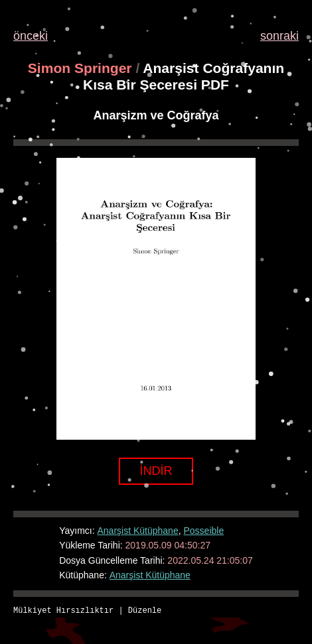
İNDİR (156, 471)
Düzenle (145, 611)
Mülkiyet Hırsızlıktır (63, 611)
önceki (31, 36)
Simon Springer (80, 68)
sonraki (279, 36)
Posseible (203, 531)
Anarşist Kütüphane (138, 531)
